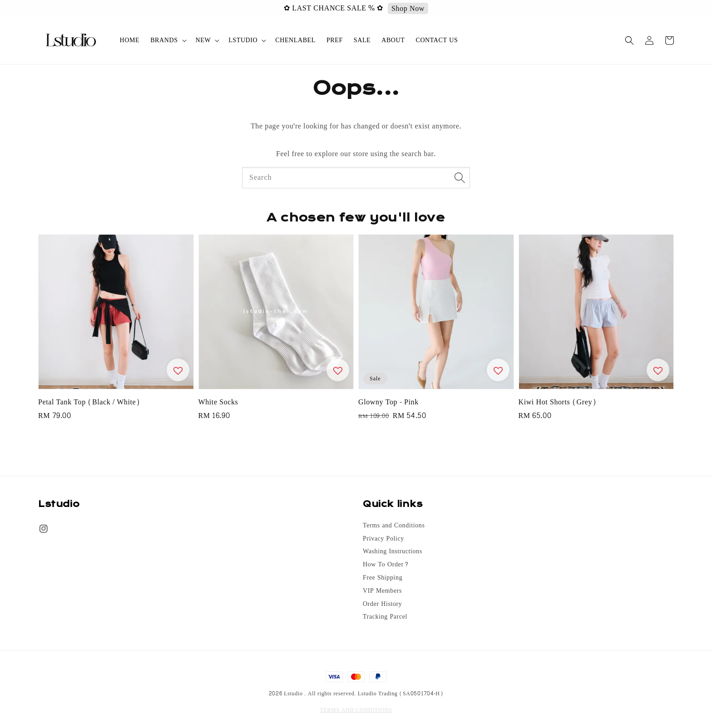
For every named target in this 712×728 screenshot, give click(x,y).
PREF (335, 40)
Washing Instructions (393, 551)
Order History (382, 604)
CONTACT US (437, 40)
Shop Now (414, 9)
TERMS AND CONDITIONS (356, 710)
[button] (629, 40)
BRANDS (164, 40)
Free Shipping (383, 578)
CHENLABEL (295, 40)
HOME (130, 40)
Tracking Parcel (385, 617)
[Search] (460, 177)
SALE (362, 40)
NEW (203, 40)
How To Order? (386, 565)
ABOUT (393, 40)
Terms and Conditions (394, 526)
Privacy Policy (383, 539)
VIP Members (382, 591)
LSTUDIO (243, 40)
